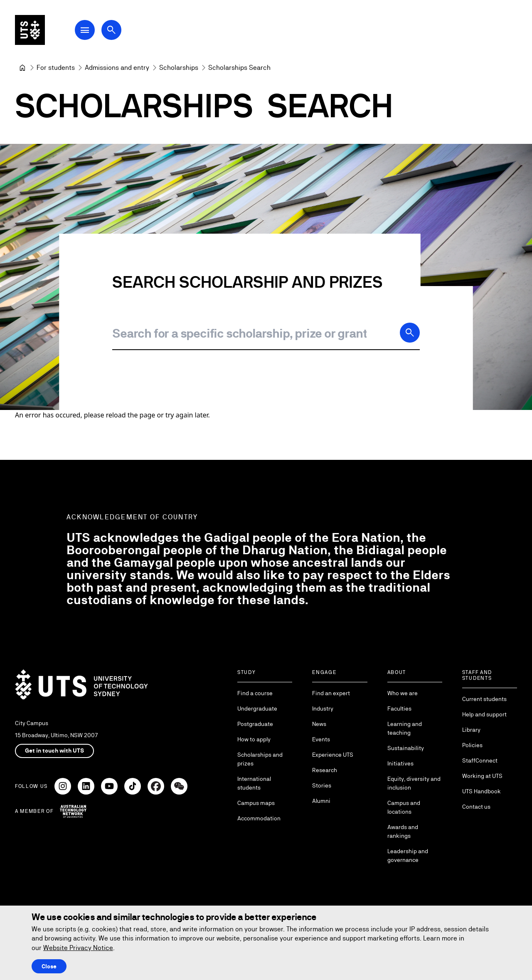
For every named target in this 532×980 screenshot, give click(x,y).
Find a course (255, 693)
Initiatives (400, 763)
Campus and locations (404, 807)
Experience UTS (333, 755)
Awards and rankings (403, 831)
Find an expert (331, 693)
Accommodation (259, 818)
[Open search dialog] (111, 30)
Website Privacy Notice (78, 948)
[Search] (410, 333)
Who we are (403, 693)
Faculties (399, 708)
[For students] (56, 68)
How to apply (254, 739)
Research (325, 770)
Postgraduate (255, 724)
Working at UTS (482, 776)
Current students (484, 699)
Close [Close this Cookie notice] (49, 966)
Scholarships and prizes (260, 759)
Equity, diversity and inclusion (414, 783)
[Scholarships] (179, 68)
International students (254, 783)
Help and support (484, 714)
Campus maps (256, 803)
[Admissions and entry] (117, 68)
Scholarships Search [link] (239, 68)
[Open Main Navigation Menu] (85, 30)
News (319, 724)
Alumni (321, 801)
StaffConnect (480, 760)
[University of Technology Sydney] (22, 68)
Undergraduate (257, 708)
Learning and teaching (405, 728)
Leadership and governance (408, 855)
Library (471, 730)
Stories (322, 785)
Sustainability (406, 748)
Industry (323, 708)
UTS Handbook (482, 791)
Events (321, 739)
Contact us (476, 807)
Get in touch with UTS (54, 750)
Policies (472, 745)
